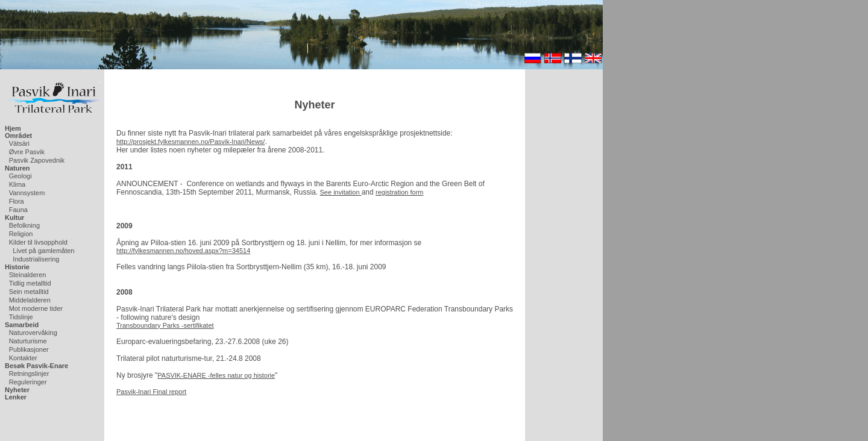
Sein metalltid (29, 292)
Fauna (18, 210)
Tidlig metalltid (30, 283)
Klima (17, 184)
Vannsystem (27, 193)
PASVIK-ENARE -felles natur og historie (216, 375)
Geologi (20, 176)
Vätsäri (19, 143)
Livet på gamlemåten (43, 251)
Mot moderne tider (36, 308)
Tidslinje (21, 317)
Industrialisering (36, 259)
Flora (17, 201)
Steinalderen (28, 275)
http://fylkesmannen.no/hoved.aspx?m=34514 (183, 251)
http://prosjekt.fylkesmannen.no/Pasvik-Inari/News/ (190, 142)
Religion (21, 234)
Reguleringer (28, 382)
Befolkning (24, 225)
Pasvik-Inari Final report (151, 392)
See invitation (341, 192)
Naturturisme (28, 341)
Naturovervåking (33, 333)
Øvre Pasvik (27, 152)
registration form (399, 192)
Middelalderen (30, 300)
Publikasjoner (29, 349)
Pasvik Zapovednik (37, 160)
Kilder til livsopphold (38, 242)
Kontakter (23, 358)
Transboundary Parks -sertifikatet (165, 325)
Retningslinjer (29, 374)
